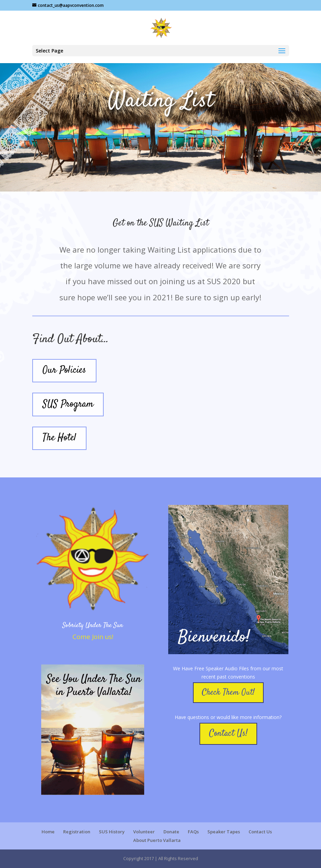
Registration (77, 832)
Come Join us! (93, 636)
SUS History (112, 832)
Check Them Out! (228, 693)
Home (48, 832)
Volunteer (144, 832)
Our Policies (64, 370)
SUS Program (68, 404)
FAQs (193, 832)
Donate (171, 832)
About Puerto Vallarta (157, 840)
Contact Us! (228, 734)
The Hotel (59, 438)
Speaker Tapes (224, 832)
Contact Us (260, 832)
